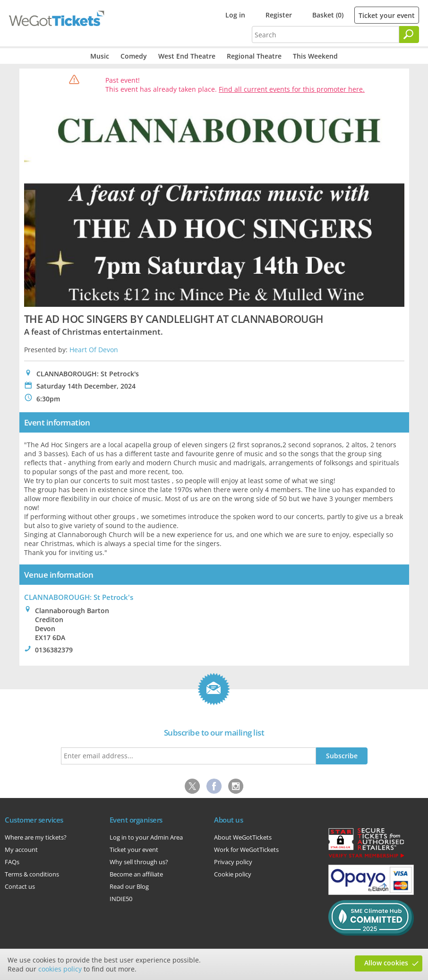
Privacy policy (233, 862)
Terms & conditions (32, 874)
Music (100, 56)
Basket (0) (328, 15)
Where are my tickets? (36, 837)
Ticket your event (387, 15)
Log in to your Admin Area (146, 837)
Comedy (134, 56)
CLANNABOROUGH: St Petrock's (79, 597)
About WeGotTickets (243, 837)
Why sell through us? (139, 862)
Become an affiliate (136, 874)
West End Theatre (187, 56)
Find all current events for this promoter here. (292, 89)
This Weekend (315, 56)
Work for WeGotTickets (246, 850)
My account (21, 850)
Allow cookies (386, 963)
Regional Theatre (254, 56)
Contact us (20, 886)
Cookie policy (233, 874)
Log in (235, 15)
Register (279, 15)
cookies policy (60, 969)
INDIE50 (121, 899)
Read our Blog (129, 886)
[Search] (409, 35)
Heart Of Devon (94, 350)
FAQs (12, 862)
